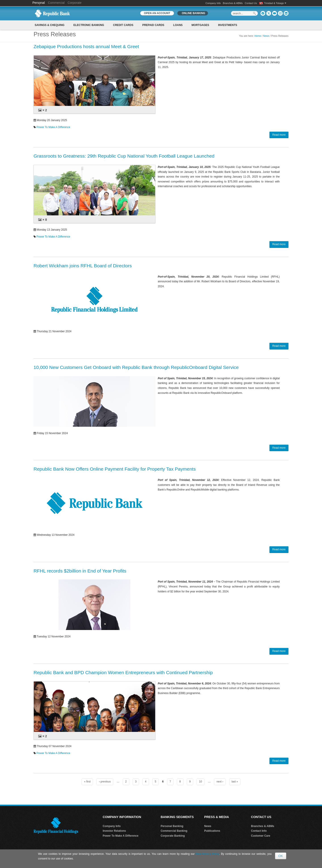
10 (200, 782)
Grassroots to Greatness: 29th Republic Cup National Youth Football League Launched (124, 156)
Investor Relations (114, 831)
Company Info (213, 3)
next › (220, 782)
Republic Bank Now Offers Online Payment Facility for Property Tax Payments (115, 469)
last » (235, 782)
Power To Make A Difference (53, 127)
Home (258, 36)
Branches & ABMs (233, 3)
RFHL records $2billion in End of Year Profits (80, 571)
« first (87, 782)
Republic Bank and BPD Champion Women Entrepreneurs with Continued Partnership (123, 672)
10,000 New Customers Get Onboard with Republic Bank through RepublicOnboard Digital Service (136, 367)
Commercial (56, 3)
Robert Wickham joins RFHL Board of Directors (83, 266)
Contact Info (259, 831)
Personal (39, 3)
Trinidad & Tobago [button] (275, 3)
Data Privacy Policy (207, 854)
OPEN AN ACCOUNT (157, 13)
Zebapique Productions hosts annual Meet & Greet (86, 46)
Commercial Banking (174, 831)
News (266, 36)
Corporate (74, 3)
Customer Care (261, 836)
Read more (279, 135)
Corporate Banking (173, 836)
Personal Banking (172, 826)
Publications (212, 831)
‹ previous (105, 782)
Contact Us (251, 3)
